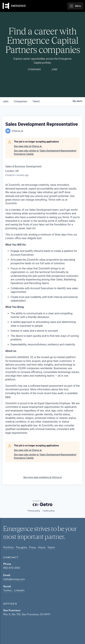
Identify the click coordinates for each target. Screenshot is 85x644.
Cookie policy (49, 511)
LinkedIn (19, 590)
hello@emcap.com (14, 579)
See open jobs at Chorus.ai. (28, 146)
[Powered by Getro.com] (42, 503)
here (8, 397)
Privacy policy (34, 511)
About (42, 547)
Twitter (8, 590)
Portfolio (8, 547)
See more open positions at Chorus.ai (43, 477)
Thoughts (21, 547)
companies (20, 101)
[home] (14, 6)
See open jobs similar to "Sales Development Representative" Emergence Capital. (45, 152)
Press (32, 547)
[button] (75, 6)
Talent (51, 547)
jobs (6, 101)
